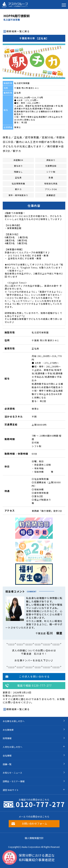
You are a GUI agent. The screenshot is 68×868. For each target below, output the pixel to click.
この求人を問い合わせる (34, 676)
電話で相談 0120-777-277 (34, 685)
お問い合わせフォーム (34, 823)
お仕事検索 (8, 730)
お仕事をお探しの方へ (14, 721)
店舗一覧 (7, 764)
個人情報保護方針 (34, 838)
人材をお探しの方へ (13, 747)
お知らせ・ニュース (12, 773)
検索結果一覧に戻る (18, 31)
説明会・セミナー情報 (14, 781)
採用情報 (7, 738)
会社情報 (7, 755)
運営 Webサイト (11, 790)
